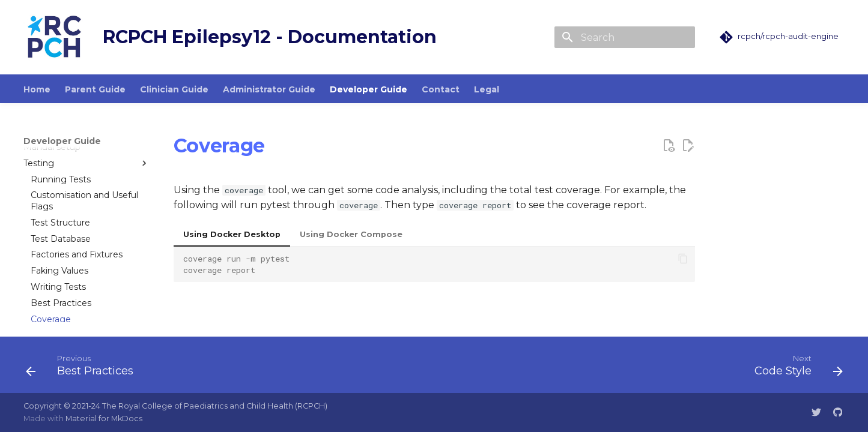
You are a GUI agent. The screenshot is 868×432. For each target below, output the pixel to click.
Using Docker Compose (351, 234)
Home (37, 89)
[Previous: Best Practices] (84, 368)
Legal (487, 89)
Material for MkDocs (104, 418)
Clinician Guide (174, 89)
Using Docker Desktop (232, 234)
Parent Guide (95, 89)
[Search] (625, 37)
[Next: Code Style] (794, 368)
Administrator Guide (269, 89)
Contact (441, 89)
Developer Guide (369, 89)
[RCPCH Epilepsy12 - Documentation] (53, 37)
